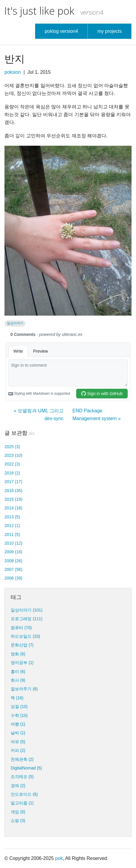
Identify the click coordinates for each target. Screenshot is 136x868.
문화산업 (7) (22, 645)
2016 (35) (13, 491)
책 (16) (17, 698)
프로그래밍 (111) (27, 619)
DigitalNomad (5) (26, 768)
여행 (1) (18, 724)
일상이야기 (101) (27, 610)
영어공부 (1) (22, 663)
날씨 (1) (18, 733)
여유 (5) (18, 742)
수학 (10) (19, 715)
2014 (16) (13, 508)
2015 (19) (13, 499)
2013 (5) (12, 517)
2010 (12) (13, 543)
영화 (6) (18, 654)
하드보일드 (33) (25, 636)
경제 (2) (18, 786)
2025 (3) (12, 447)
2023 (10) (13, 455)
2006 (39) (13, 578)
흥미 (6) (18, 672)
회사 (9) (18, 680)
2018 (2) (12, 473)
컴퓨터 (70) (21, 628)
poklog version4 (61, 31)
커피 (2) (18, 750)
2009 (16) (13, 552)
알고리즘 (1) (22, 803)
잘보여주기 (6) (24, 689)
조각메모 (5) (22, 777)
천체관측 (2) (22, 759)
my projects (110, 31)
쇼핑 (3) (18, 821)
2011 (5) (12, 534)
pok (59, 858)
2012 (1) (12, 526)
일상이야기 (15, 323)
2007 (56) (13, 569)
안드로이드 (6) (24, 794)
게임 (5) (18, 812)
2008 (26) (13, 561)
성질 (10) (19, 706)
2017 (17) (13, 482)
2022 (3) (12, 464)
